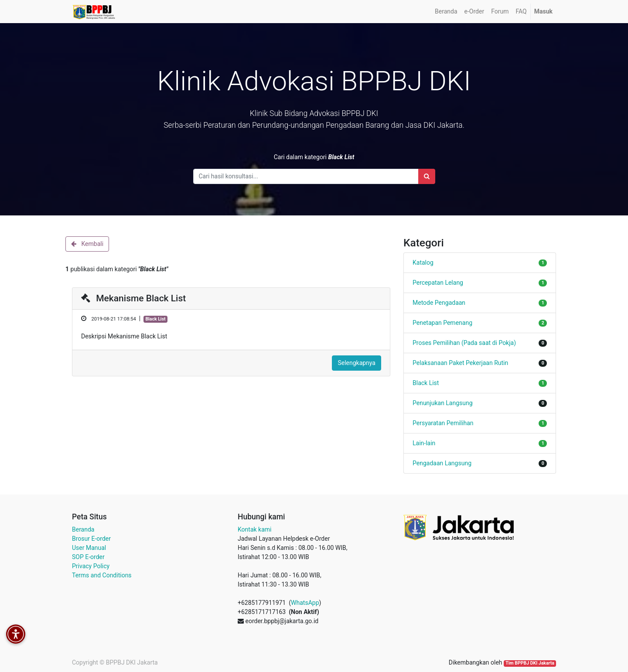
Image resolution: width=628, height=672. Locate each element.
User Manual (89, 548)
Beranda (83, 529)
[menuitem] (446, 12)
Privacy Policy (91, 566)
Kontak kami (254, 529)
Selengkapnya (357, 363)
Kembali (87, 244)
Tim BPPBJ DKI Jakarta (530, 663)
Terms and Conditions (102, 575)
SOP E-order (88, 557)
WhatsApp (305, 603)
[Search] (427, 176)
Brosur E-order (91, 539)
